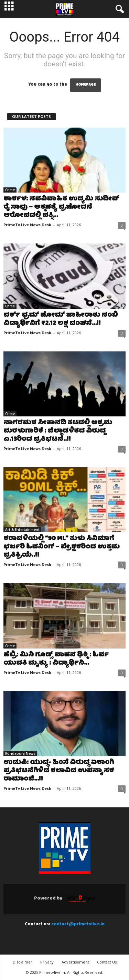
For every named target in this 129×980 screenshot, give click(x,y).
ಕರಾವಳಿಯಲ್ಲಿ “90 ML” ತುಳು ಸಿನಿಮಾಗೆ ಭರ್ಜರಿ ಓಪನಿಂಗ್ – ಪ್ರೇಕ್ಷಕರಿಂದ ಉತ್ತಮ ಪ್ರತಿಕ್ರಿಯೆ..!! (62, 547)
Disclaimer (23, 962)
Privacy (47, 962)
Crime (10, 190)
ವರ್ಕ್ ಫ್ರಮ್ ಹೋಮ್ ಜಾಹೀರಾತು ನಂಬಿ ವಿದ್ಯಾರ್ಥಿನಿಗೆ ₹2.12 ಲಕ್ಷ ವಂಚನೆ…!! (61, 320)
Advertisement (75, 962)
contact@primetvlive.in (78, 924)
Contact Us (107, 962)
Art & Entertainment (22, 530)
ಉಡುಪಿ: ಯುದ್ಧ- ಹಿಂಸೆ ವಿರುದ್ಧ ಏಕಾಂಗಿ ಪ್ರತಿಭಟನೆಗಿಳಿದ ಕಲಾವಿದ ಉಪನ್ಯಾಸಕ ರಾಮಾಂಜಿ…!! (59, 771)
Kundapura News (20, 753)
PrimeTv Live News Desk (27, 225)
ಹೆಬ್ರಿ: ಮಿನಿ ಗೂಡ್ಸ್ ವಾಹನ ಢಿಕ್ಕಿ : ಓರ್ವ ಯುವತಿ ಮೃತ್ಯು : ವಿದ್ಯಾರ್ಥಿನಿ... (56, 659)
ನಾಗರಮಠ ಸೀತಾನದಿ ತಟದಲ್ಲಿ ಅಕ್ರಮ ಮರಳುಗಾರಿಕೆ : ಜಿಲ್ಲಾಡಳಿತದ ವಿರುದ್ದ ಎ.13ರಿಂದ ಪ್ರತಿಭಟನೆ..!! (58, 431)
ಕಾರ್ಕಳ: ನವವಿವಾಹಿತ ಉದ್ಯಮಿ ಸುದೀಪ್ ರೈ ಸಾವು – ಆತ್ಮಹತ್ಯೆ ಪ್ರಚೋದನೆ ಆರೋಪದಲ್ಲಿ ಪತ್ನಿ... (61, 208)
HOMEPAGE (85, 85)
